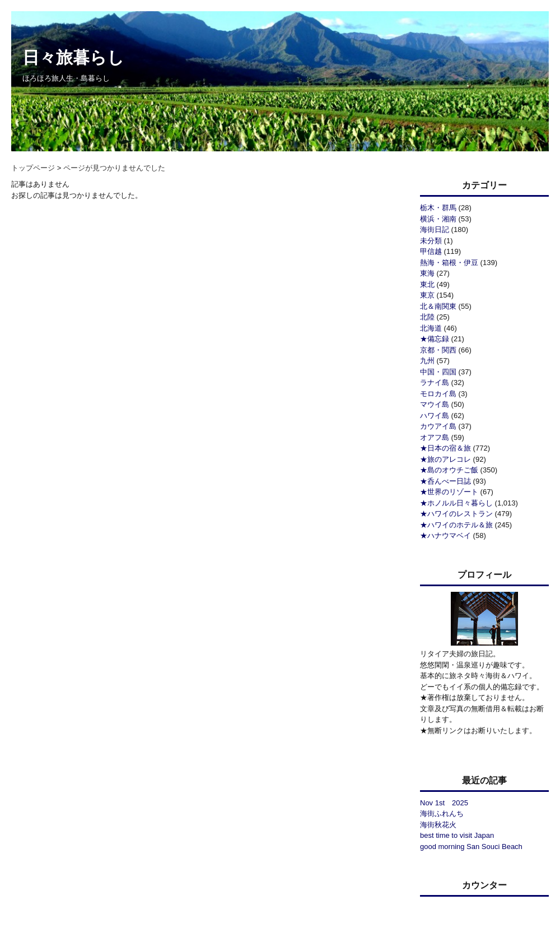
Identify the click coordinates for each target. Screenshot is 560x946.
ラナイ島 (435, 382)
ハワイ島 (435, 416)
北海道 (431, 328)
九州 (427, 361)
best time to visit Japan (457, 835)
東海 (427, 273)
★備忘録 (435, 339)
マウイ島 (435, 404)
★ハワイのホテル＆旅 (456, 525)
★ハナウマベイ (445, 535)
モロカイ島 (438, 394)
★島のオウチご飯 (449, 470)
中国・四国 (438, 372)
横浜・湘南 (438, 219)
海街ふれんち (442, 813)
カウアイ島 (438, 426)
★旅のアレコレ (445, 459)
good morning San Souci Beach (471, 847)
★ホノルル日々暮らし (456, 503)
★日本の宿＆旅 (445, 448)
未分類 (431, 241)
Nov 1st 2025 (444, 803)
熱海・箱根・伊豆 (449, 263)
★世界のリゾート (449, 492)
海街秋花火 (438, 825)
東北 (427, 284)
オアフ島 (435, 437)
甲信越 (431, 251)
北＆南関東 (438, 306)
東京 (427, 295)
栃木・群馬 (438, 208)
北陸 (427, 317)
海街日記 (435, 229)
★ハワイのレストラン (456, 514)
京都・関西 (438, 350)
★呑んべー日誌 (445, 481)
